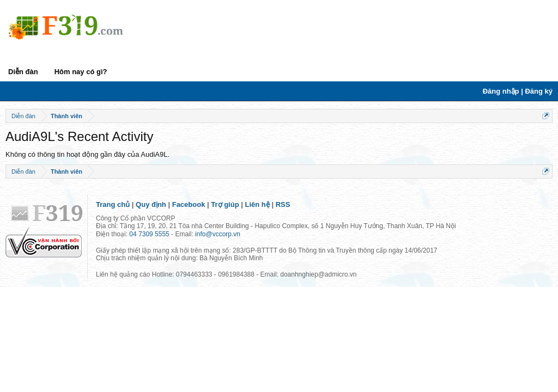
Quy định (151, 204)
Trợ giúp (225, 204)
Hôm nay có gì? (81, 72)
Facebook (189, 204)
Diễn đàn (23, 72)
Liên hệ (257, 204)
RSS (283, 204)
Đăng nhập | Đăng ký (518, 91)
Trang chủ (113, 204)
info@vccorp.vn (218, 234)
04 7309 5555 (149, 234)
